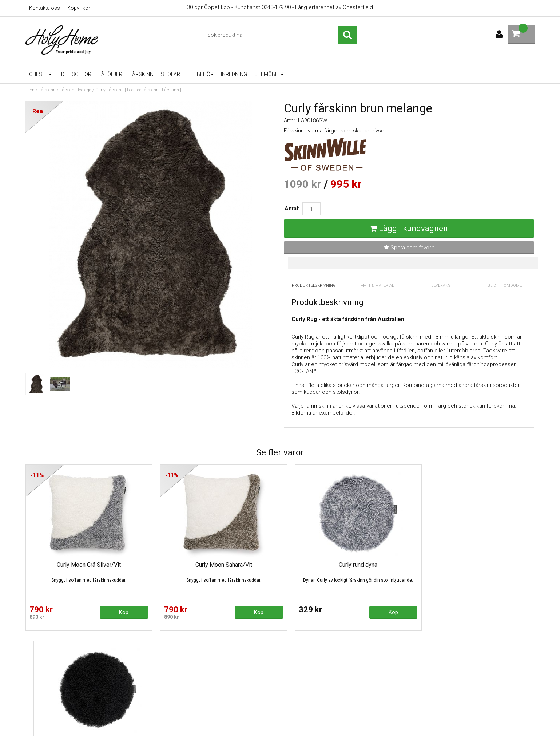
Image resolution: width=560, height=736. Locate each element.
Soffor (82, 74)
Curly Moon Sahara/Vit (215, 565)
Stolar (170, 74)
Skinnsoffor (169, 678)
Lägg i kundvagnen (413, 228)
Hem (30, 90)
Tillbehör (200, 74)
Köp (119, 612)
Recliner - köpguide (178, 667)
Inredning (234, 74)
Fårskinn (142, 74)
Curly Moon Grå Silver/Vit (86, 565)
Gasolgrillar (168, 700)
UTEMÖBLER (269, 74)
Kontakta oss (45, 8)
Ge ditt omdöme (505, 286)
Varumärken (169, 711)
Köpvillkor (79, 8)
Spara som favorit (409, 248)
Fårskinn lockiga (76, 90)
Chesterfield (47, 74)
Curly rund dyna (345, 565)
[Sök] (280, 35)
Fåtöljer (110, 74)
